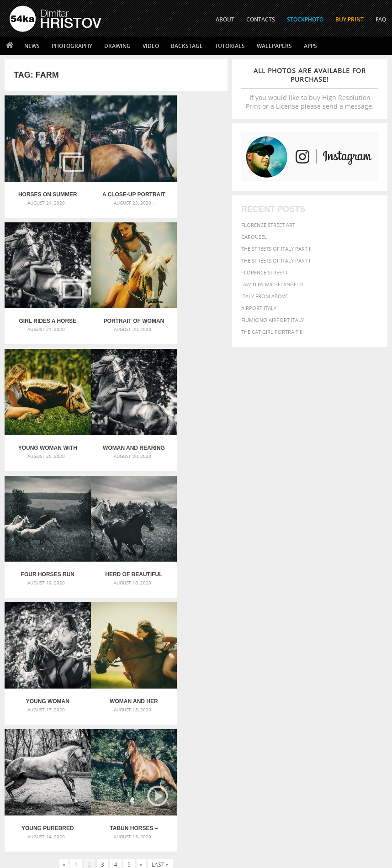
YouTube (217, 807)
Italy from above (265, 296)
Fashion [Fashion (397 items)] (346, 671)
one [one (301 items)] (297, 688)
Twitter (217, 759)
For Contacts (121, 804)
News (32, 46)
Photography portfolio (43, 781)
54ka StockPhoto (33, 770)
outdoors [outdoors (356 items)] (346, 688)
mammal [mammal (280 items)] (351, 680)
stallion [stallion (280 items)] (356, 697)
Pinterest (218, 795)
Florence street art (268, 225)
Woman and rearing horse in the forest (190, 297)
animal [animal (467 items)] (277, 646)
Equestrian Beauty (105, 837)
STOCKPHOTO (305, 19)
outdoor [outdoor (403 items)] (317, 688)
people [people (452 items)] (371, 688)
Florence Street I (264, 272)
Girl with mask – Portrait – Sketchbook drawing (196, 679)
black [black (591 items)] (342, 655)
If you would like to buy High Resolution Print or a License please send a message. (310, 88)
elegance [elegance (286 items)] (360, 664)
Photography (72, 46)
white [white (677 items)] (301, 705)
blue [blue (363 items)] (360, 656)
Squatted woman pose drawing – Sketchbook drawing (196, 690)
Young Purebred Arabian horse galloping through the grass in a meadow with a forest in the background (116, 527)
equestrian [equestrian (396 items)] (282, 671)
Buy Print (350, 19)
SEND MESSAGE (345, 784)
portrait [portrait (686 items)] (302, 696)
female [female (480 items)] (370, 671)
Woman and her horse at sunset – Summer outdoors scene (42, 527)
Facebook (219, 771)
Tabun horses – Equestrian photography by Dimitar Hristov (190, 527)
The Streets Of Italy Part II (276, 249)
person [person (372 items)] (275, 697)
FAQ (381, 19)
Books (111, 781)
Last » (160, 563)
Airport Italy (259, 308)
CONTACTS (261, 19)
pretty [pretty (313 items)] (328, 697)
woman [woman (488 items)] (324, 706)
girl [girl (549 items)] (272, 679)
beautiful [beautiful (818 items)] (284, 655)
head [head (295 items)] (298, 680)
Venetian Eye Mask (159, 837)
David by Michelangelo (272, 284)
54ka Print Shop (30, 759)
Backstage (187, 46)
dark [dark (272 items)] (341, 664)
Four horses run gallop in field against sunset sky (42, 412)
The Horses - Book (34, 793)
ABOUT (225, 19)
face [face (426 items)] (326, 671)
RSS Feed (200, 837)
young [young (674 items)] (350, 705)
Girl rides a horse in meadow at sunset (191, 183)
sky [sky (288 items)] (341, 697)
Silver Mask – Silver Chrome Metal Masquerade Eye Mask (69, 690)
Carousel (254, 237)
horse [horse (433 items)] (314, 679)
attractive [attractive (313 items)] (314, 647)
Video (151, 46)
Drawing (117, 46)
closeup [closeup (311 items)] (292, 664)
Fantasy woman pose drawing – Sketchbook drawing (196, 668)
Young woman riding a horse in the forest (190, 412)
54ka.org (85, 858)
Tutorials (230, 46)
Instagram (220, 783)
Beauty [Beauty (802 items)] (318, 655)
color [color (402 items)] (312, 664)
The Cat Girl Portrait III (273, 332)
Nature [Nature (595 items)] (278, 687)
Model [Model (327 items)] (369, 679)
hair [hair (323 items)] (286, 679)
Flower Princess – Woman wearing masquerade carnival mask (69, 701)
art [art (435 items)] (294, 646)
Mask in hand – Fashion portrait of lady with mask (69, 679)
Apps (310, 46)
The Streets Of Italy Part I (276, 260)
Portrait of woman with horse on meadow (42, 297)
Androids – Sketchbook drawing (182, 657)
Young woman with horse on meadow (116, 297)
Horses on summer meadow (42, 183)
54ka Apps (22, 804)
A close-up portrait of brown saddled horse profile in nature (116, 183)
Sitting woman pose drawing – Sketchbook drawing (196, 701)
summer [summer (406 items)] (277, 706)
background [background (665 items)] (352, 646)
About (111, 759)
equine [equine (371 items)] (309, 671)
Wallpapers (274, 46)
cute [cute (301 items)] (328, 664)
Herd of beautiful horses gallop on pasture (116, 412)
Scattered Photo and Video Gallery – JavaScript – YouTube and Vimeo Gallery (69, 657)
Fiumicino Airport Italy (273, 320)
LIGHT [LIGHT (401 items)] (332, 679)
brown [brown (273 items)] (273, 664)
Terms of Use (136, 858)
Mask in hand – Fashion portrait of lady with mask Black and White (69, 668)
